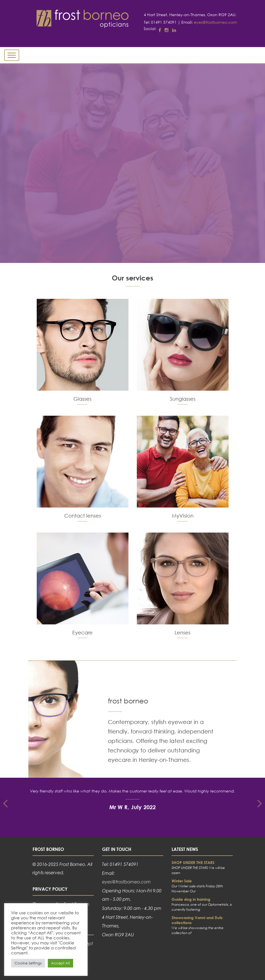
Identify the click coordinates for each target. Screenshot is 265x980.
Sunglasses (183, 399)
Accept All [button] (60, 963)
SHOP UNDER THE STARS (193, 862)
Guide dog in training (191, 899)
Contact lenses (83, 516)
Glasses (82, 399)
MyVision (183, 516)
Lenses (183, 632)
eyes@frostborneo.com (215, 22)
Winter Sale (182, 881)
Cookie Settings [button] (28, 963)
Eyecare (82, 632)
